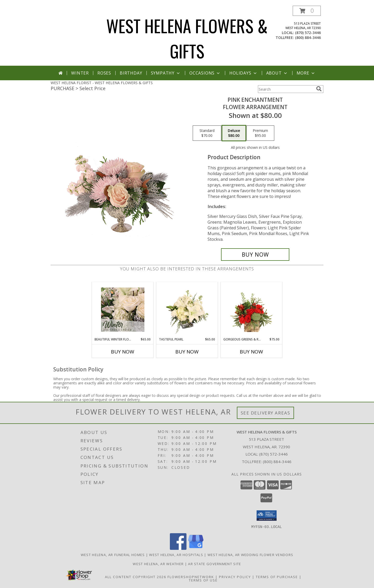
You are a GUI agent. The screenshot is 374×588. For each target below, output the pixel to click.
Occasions (205, 73)
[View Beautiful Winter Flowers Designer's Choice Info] (123, 310)
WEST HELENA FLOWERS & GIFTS (187, 38)
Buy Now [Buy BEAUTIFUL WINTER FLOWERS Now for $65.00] (123, 352)
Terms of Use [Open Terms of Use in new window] (203, 580)
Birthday (131, 73)
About (277, 73)
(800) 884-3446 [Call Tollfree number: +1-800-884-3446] (277, 462)
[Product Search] (286, 89)
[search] (319, 89)
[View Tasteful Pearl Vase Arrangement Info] (187, 310)
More (306, 73)
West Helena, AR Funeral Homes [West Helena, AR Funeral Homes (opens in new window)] (113, 554)
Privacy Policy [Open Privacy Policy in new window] (235, 577)
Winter (80, 73)
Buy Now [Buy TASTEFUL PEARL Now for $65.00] (187, 352)
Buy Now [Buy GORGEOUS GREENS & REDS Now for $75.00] (251, 352)
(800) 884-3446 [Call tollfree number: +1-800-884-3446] (308, 38)
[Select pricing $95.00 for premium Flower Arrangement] (260, 133)
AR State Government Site (215, 564)
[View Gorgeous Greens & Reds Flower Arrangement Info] (252, 310)
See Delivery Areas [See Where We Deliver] (266, 413)
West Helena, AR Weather (158, 564)
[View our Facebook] (178, 548)
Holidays (243, 73)
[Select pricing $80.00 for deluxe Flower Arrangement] (234, 133)
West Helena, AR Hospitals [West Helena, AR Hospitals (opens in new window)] (176, 554)
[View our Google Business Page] (196, 548)
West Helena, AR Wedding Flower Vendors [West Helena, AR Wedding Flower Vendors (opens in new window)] (250, 554)
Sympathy (166, 73)
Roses (104, 73)
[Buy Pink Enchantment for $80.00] (255, 255)
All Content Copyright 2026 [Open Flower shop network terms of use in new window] (136, 577)
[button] (307, 11)
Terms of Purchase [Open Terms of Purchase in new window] (277, 577)
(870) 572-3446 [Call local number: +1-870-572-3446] (308, 33)
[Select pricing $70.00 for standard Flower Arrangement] (207, 133)
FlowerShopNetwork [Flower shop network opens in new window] (191, 577)
